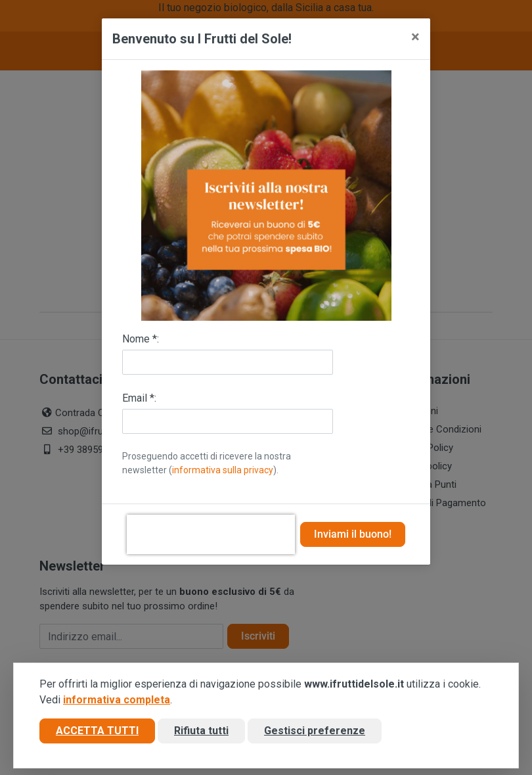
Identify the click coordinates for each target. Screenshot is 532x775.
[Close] (415, 37)
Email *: (139, 398)
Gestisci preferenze (315, 731)
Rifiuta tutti (201, 731)
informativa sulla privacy (223, 470)
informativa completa (117, 700)
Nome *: (141, 339)
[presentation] (211, 534)
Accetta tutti (97, 731)
